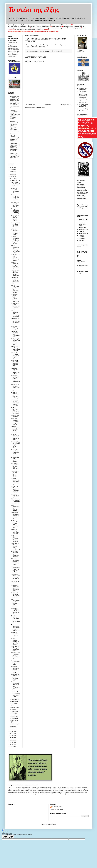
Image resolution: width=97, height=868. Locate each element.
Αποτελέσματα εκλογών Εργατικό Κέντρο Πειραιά (15, 474)
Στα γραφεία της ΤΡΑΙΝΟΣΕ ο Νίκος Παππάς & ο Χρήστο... (15, 677)
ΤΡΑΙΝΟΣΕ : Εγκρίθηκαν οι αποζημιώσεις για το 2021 (15, 532)
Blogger (53, 824)
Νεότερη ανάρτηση (31, 105)
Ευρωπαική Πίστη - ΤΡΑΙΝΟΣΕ (84, 109)
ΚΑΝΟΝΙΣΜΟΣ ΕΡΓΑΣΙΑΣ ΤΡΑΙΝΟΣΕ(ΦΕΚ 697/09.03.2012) (83, 94)
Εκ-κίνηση (81, 241)
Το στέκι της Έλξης (57, 807)
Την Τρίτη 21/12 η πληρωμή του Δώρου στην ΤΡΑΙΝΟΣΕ (15, 466)
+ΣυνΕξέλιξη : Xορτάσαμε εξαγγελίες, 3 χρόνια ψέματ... (15, 452)
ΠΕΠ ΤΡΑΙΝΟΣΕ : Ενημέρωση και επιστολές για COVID (15, 648)
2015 (12, 738)
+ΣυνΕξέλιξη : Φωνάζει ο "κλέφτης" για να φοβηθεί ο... (15, 356)
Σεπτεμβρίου (15, 704)
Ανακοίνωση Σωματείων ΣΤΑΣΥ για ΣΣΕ (15, 635)
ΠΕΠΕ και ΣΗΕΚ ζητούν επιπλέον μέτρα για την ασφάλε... (15, 258)
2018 (12, 731)
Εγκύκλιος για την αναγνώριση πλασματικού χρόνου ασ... (15, 489)
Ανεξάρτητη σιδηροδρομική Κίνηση (82, 224)
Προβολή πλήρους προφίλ (57, 809)
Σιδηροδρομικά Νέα (84, 230)
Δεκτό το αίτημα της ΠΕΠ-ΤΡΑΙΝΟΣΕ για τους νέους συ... (15, 218)
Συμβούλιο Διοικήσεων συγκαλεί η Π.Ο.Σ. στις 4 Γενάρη (15, 232)
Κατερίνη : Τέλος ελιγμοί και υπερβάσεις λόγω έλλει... (15, 225)
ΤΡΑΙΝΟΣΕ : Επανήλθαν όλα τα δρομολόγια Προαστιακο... (15, 265)
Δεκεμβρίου (15, 180)
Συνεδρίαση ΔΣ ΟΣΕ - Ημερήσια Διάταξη (15, 459)
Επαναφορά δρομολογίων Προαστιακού (15, 495)
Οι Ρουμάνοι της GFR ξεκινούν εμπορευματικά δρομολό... (15, 501)
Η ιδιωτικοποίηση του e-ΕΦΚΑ (15, 662)
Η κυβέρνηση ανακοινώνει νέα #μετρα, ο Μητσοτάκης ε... (15, 280)
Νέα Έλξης (81, 232)
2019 (12, 729)
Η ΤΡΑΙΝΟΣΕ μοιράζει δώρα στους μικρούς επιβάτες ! (15, 403)
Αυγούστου (14, 707)
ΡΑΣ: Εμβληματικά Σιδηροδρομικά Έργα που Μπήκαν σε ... (15, 628)
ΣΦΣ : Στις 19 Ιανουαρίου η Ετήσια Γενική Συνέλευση (15, 595)
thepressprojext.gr (83, 233)
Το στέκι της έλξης (34, 10)
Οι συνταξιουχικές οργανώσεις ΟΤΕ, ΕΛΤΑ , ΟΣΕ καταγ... (15, 569)
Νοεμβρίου (14, 699)
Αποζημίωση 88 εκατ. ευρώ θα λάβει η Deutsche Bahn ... (15, 342)
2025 (12, 170)
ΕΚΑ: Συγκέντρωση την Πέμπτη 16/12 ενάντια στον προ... (15, 508)
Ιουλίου (13, 709)
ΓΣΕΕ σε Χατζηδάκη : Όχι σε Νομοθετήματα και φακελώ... (15, 240)
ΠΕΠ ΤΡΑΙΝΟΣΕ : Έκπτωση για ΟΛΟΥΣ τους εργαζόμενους (15, 546)
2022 (12, 176)
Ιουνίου (13, 712)
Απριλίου (14, 716)
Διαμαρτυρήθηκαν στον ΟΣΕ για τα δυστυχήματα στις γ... (15, 656)
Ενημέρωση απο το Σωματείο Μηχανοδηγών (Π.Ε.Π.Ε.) (15, 211)
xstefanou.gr (82, 239)
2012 (12, 745)
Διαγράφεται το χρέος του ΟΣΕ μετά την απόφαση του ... (15, 388)
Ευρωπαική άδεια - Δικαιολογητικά (83, 89)
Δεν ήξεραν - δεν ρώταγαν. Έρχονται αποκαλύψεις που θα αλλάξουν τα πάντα (15, 156)
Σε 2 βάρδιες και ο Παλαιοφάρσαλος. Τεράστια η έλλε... (15, 694)
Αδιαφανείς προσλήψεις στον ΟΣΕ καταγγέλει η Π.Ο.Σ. (15, 669)
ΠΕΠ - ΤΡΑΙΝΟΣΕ (83, 221)
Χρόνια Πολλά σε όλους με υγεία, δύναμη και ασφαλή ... (15, 349)
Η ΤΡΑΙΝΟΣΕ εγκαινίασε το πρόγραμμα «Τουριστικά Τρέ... (15, 516)
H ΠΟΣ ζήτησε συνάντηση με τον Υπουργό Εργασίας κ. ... (15, 577)
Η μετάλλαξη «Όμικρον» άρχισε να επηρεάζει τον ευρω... (15, 334)
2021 (12, 179)
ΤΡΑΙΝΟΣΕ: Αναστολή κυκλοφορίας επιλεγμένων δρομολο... (15, 422)
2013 (12, 742)
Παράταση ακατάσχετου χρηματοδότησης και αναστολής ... (15, 429)
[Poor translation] (11, 837)
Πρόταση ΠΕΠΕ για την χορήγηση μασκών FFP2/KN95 (15, 273)
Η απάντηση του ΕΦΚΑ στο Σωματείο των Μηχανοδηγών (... (15, 321)
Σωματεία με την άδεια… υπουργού (15, 328)
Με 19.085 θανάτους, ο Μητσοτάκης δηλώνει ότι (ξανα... (15, 562)
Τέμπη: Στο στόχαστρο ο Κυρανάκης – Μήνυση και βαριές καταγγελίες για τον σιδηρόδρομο (15, 137)
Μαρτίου (14, 718)
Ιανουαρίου (14, 724)
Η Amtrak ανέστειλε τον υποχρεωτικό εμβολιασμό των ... (15, 482)
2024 (12, 172)
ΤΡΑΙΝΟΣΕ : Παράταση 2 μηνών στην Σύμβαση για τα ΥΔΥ (15, 437)
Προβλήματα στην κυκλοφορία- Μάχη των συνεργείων (15, 539)
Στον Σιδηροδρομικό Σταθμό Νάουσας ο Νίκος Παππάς (15, 603)
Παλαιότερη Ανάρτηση (66, 105)
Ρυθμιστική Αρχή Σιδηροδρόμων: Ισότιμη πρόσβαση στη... (15, 445)
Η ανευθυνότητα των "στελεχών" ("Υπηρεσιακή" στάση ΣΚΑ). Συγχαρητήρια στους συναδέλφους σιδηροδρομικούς (14, 126)
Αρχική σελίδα (48, 105)
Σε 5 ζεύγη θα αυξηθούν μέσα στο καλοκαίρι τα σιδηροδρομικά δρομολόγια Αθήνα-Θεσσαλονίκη (15, 147)
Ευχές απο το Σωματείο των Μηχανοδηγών (15, 184)
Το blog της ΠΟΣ (83, 219)
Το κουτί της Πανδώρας (82, 236)
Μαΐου (13, 714)
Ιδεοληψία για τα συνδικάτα (15, 416)
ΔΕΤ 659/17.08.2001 (83, 102)
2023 (12, 174)
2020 (12, 727)
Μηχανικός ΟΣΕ (83, 228)
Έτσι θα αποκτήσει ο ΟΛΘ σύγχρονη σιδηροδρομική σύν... (15, 249)
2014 (12, 740)
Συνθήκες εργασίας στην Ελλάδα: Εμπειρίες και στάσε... (15, 642)
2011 (12, 747)
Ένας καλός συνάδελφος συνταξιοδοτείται (15, 191)
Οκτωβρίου (14, 701)
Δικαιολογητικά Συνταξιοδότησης (83, 98)
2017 (12, 733)
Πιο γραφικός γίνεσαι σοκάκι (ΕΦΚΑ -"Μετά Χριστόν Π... (15, 298)
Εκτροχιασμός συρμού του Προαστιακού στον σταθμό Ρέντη (15, 588)
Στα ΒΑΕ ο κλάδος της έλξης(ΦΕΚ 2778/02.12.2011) (83, 106)
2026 (12, 167)
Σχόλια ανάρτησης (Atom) (38, 107)
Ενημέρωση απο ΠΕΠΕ (15, 582)
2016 (12, 736)
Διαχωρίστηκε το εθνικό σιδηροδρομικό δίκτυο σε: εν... (15, 306)
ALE (80, 274)
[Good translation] (5, 837)
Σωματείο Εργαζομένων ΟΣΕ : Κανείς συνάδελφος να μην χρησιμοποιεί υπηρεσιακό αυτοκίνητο (15, 114)
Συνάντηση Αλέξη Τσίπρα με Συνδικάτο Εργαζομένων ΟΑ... (15, 611)
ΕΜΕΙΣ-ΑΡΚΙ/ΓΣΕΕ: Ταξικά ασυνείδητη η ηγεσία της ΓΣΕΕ (15, 363)
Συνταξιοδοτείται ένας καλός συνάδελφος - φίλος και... (15, 205)
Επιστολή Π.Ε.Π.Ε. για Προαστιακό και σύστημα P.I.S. (15, 198)
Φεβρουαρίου (15, 721)
